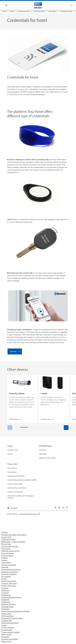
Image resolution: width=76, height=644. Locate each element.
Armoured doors (7, 556)
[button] (66, 428)
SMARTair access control (10, 551)
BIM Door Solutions (9, 604)
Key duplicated (7, 630)
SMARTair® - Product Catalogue (13, 542)
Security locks (6, 537)
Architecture (6, 602)
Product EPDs (6, 614)
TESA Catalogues (8, 616)
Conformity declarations (10, 623)
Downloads (5, 609)
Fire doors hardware (9, 565)
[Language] (12, 507)
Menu (10, 5)
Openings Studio (7, 607)
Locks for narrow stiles (10, 546)
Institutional (6, 595)
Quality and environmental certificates (15, 611)
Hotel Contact (6, 634)
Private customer (8, 628)
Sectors (4, 579)
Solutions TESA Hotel (9, 583)
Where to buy (6, 642)
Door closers (6, 549)
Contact (4, 625)
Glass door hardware (9, 574)
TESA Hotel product (9, 539)
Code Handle (6, 563)
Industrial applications (10, 572)
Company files (7, 621)
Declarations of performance (12, 618)
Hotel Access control (9, 581)
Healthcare (5, 590)
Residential (5, 600)
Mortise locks (6, 544)
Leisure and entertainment (11, 597)
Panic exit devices (8, 553)
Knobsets (5, 567)
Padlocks (5, 558)
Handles (4, 560)
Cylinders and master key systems (14, 535)
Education (5, 588)
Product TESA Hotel (9, 586)
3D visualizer (6, 577)
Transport (5, 593)
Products (5, 532)
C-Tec (54, 273)
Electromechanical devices (11, 569)
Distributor (5, 637)
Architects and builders (10, 639)
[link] (6, 12)
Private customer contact (10, 632)
